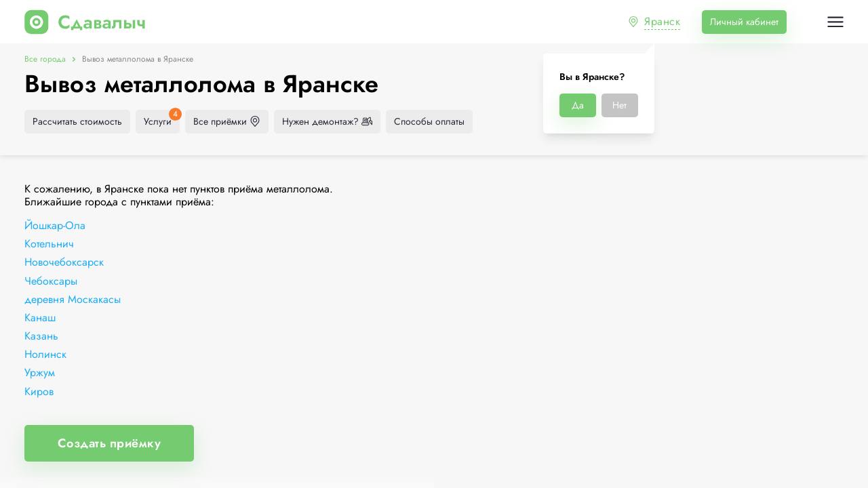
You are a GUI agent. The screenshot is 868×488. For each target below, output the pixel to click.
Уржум (40, 372)
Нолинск (45, 354)
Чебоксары (51, 281)
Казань (41, 336)
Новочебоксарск (64, 262)
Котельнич (49, 244)
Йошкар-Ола (55, 225)
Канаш (40, 318)
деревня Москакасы (73, 299)
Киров (39, 391)
